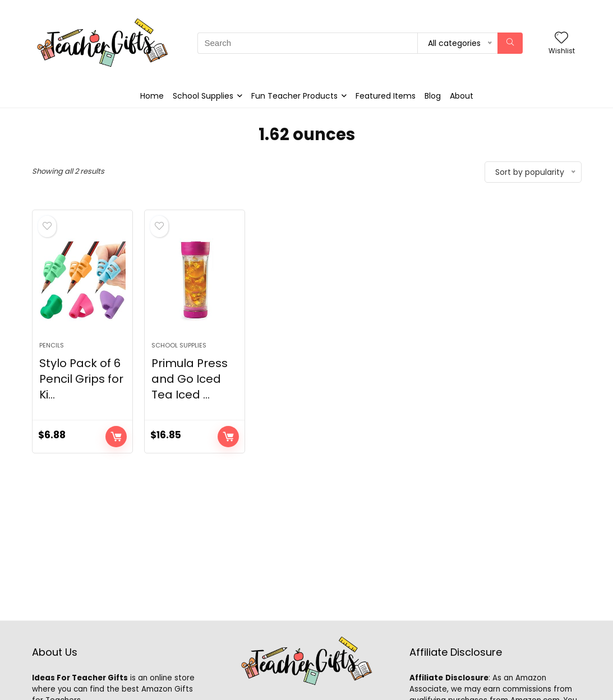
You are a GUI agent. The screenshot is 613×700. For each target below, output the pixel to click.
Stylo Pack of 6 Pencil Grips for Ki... (81, 379)
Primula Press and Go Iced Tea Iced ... (190, 379)
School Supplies (203, 96)
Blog (433, 96)
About (462, 96)
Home (152, 96)
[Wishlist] (561, 38)
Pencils (52, 345)
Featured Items (386, 96)
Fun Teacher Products (294, 96)
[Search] (510, 43)
